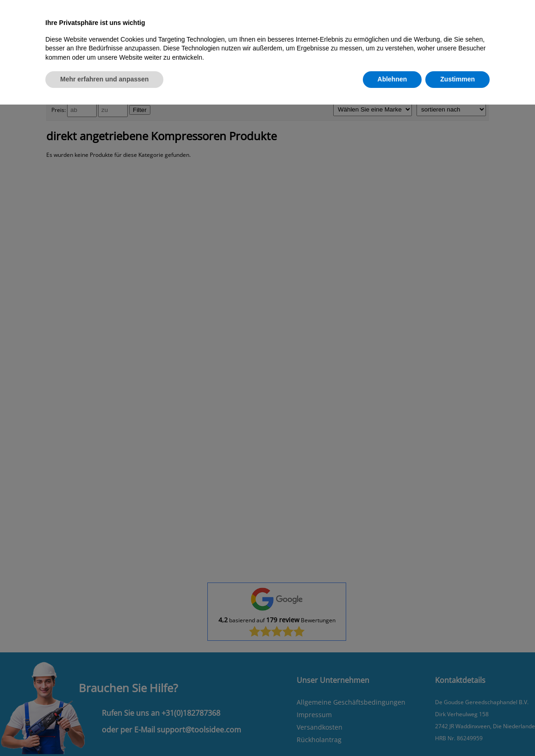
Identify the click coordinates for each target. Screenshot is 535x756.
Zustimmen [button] (457, 79)
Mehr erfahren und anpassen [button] (104, 79)
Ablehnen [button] (392, 79)
